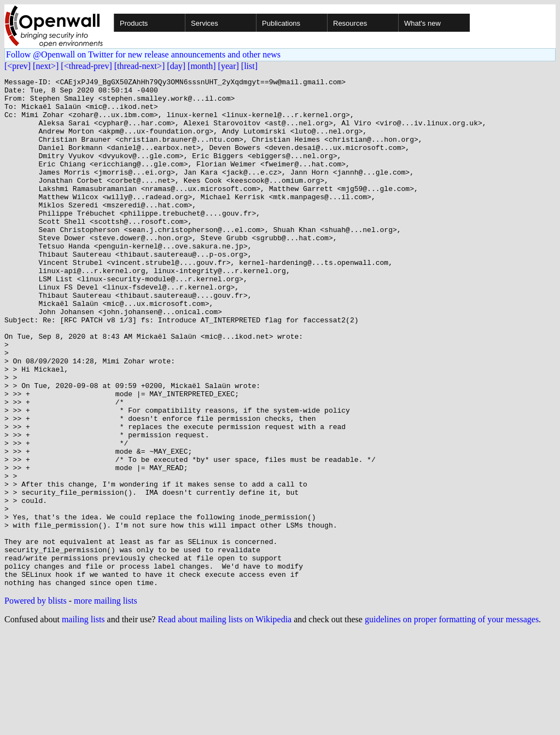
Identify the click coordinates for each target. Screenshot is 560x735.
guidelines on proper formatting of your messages (452, 721)
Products (134, 23)
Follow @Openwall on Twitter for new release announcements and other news (143, 54)
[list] (249, 66)
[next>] (46, 66)
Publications (281, 23)
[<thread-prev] (86, 66)
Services (205, 23)
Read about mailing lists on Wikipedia (224, 721)
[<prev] (17, 66)
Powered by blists (36, 702)
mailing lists (83, 721)
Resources (350, 23)
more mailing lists (106, 702)
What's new (422, 23)
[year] (229, 66)
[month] (202, 66)
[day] (176, 66)
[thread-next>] (140, 66)
